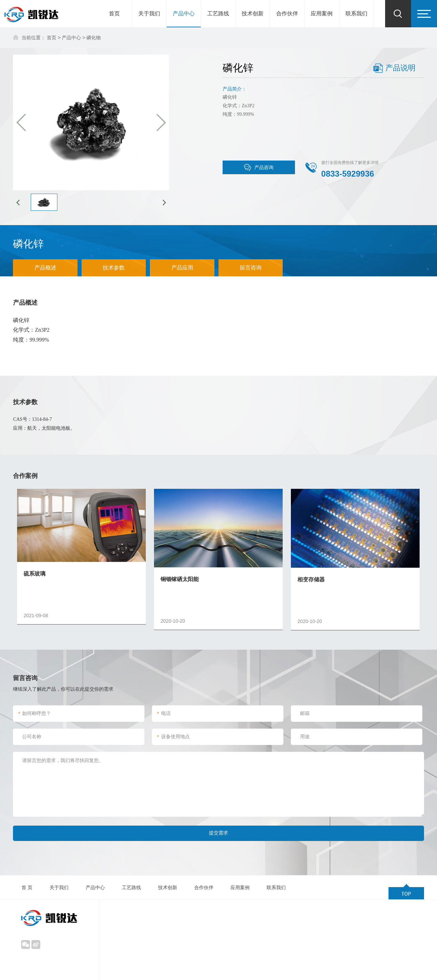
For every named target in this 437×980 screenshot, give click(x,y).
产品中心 (184, 13)
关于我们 (149, 13)
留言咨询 (251, 268)
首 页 (27, 887)
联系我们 (356, 13)
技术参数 (114, 268)
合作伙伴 (287, 13)
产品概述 (45, 268)
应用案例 (322, 13)
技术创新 (253, 13)
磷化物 (94, 38)
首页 (114, 13)
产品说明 (400, 68)
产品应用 (182, 268)
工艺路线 (218, 13)
